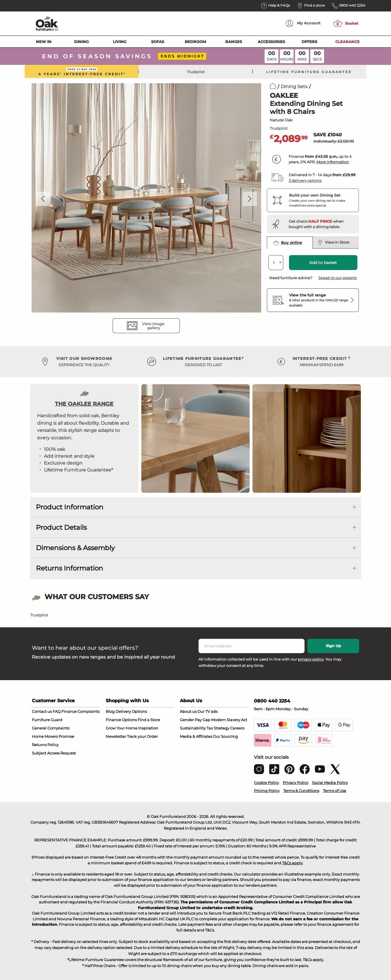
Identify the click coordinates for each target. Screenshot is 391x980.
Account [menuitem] (303, 23)
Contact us (42, 711)
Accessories (271, 42)
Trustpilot (196, 72)
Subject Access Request (54, 753)
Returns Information (70, 568)
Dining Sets (294, 87)
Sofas (158, 42)
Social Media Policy (330, 783)
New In (44, 42)
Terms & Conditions (301, 791)
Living (120, 42)
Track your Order (142, 736)
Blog (110, 711)
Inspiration (148, 728)
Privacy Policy (295, 783)
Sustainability (193, 728)
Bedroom (195, 42)
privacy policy (311, 659)
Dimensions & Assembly (75, 548)
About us (188, 711)
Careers (237, 728)
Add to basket (323, 263)
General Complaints (51, 728)
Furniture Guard (47, 720)
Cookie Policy (266, 783)
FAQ (57, 711)
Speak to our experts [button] (337, 278)
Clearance (347, 42)
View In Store (334, 242)
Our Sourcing (225, 736)
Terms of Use (335, 791)
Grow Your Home (122, 728)
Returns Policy (45, 745)
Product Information (70, 507)
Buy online (288, 243)
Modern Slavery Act (229, 720)
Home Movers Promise (53, 736)
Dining (81, 42)
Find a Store (149, 720)
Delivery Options (131, 711)
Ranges (234, 42)
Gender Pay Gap (195, 720)
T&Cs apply (292, 863)
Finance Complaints (80, 711)
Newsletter (116, 736)
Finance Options (121, 720)
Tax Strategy (218, 728)
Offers (309, 42)
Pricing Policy (267, 791)
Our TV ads (207, 711)
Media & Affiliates (196, 736)
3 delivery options (305, 181)
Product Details (61, 527)
